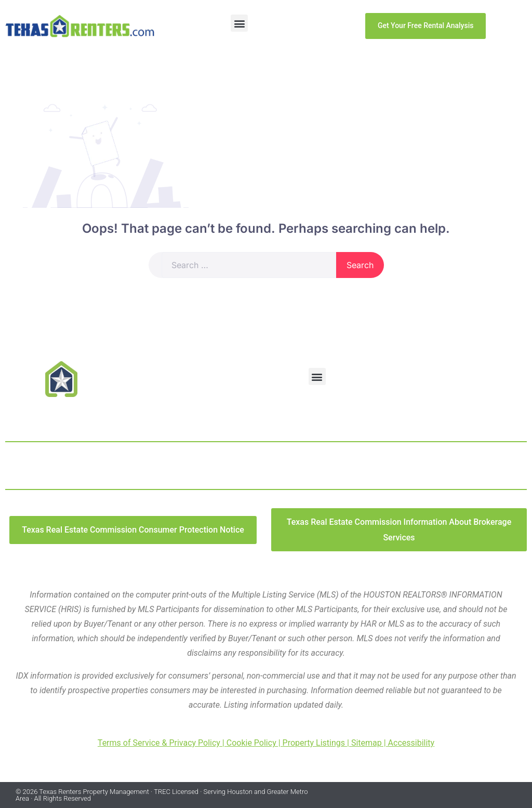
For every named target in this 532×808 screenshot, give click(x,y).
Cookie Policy (251, 743)
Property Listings (314, 743)
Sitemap (367, 743)
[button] (239, 23)
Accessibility (411, 743)
